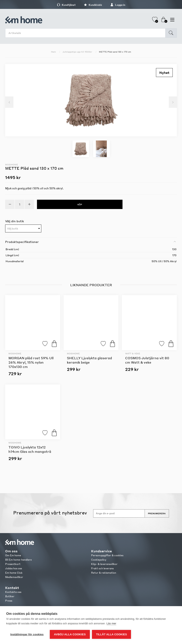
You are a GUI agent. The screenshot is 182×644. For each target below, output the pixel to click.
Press (9, 601)
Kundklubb (93, 5)
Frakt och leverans (102, 568)
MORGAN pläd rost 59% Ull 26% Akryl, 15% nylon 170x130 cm (31, 362)
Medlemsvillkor (14, 577)
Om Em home (13, 555)
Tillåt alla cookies (111, 634)
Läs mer (111, 623)
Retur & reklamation (104, 573)
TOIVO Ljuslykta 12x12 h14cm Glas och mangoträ (30, 449)
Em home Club (14, 573)
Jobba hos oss (14, 568)
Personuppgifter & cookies (107, 555)
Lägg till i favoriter (45, 344)
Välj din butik (15, 221)
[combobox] (23, 228)
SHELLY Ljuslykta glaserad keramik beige (89, 360)
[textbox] (23, 229)
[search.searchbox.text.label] (86, 33)
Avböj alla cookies (70, 634)
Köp (54, 344)
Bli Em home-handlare (18, 560)
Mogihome (12, 165)
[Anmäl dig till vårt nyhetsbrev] (119, 513)
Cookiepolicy (99, 560)
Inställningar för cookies (27, 634)
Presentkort (13, 564)
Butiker (10, 596)
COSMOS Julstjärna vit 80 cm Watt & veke (147, 360)
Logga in (118, 5)
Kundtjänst (66, 5)
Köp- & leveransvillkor (104, 564)
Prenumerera (157, 513)
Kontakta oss (13, 592)
